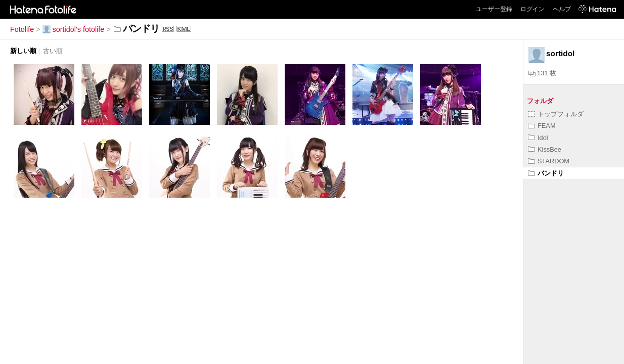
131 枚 (542, 73)
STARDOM (549, 161)
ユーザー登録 (494, 9)
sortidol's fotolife (74, 29)
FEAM (542, 126)
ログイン (532, 9)
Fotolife (22, 29)
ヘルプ (562, 9)
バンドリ (546, 173)
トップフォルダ (556, 114)
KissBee (545, 149)
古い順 (53, 51)
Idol (538, 138)
